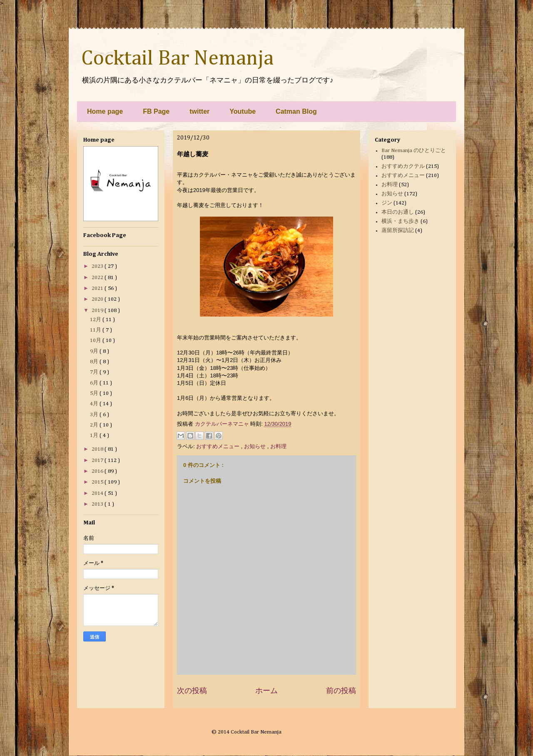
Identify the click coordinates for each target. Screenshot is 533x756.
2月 (95, 425)
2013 (98, 504)
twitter (199, 111)
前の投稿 (341, 691)
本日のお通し (398, 212)
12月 (96, 320)
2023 (98, 266)
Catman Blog (296, 111)
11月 (96, 330)
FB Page (156, 111)
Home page (105, 111)
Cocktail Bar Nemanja (177, 59)
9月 (95, 351)
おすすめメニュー (219, 446)
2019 (98, 311)
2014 (98, 493)
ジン (387, 203)
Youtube (243, 111)
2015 (98, 482)
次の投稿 (192, 691)
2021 (98, 288)
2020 (98, 299)
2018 (98, 449)
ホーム (266, 691)
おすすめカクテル (403, 166)
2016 (98, 471)
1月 (95, 435)
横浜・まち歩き (400, 221)
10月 (96, 341)
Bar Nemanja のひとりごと (414, 151)
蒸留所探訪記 (398, 231)
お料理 (278, 446)
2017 (98, 460)
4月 (95, 404)
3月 (95, 415)
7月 (95, 372)
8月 (95, 362)
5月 (95, 393)
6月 (95, 383)
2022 (98, 278)
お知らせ (256, 446)
